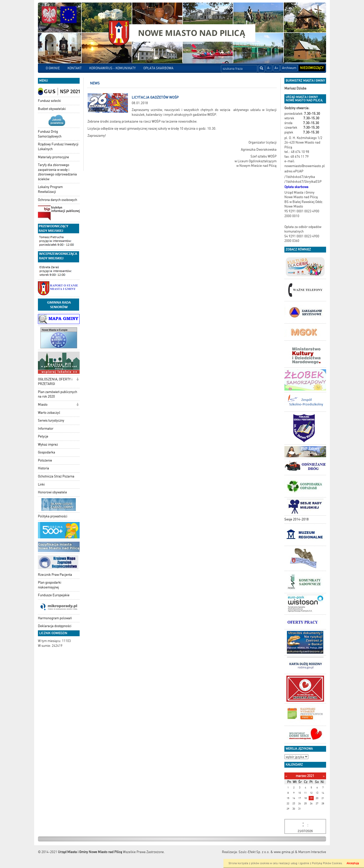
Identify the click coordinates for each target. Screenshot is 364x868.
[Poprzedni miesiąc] (286, 776)
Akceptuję (353, 863)
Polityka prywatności (53, 516)
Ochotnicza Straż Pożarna (56, 476)
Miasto (43, 405)
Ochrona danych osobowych (58, 200)
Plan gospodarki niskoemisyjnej (50, 585)
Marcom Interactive (312, 852)
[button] (77, 380)
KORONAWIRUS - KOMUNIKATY (112, 68)
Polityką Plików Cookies (327, 863)
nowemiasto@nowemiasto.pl (305, 166)
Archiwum (289, 68)
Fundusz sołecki (49, 101)
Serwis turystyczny (51, 420)
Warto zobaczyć (49, 413)
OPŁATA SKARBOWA (158, 68)
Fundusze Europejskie (54, 595)
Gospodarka (47, 452)
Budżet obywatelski (52, 109)
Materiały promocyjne (53, 157)
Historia (43, 468)
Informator (46, 429)
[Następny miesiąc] (324, 776)
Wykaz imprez (48, 444)
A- (269, 68)
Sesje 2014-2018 (297, 519)
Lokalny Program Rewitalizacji (50, 189)
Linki (41, 484)
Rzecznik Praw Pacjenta (55, 575)
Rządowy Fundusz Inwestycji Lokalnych (58, 147)
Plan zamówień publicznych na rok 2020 (58, 394)
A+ (276, 68)
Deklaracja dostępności (55, 626)
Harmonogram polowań (55, 618)
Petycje (43, 436)
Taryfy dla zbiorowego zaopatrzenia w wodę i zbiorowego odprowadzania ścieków (57, 172)
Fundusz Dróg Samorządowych (50, 134)
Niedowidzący (312, 68)
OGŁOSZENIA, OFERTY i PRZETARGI (55, 382)
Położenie (45, 460)
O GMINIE (53, 68)
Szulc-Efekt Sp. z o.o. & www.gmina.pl (266, 852)
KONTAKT (75, 68)
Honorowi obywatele (52, 492)
